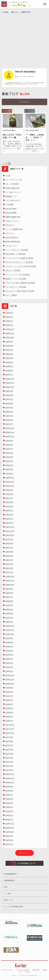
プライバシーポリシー (7, 970)
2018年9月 (9, 690)
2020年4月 (9, 612)
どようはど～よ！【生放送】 (16, 289)
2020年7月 (9, 599)
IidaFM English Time (13, 219)
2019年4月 (9, 661)
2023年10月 (10, 438)
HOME (6, 12)
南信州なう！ (10, 227)
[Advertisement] (24, 40)
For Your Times (11, 211)
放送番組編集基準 (10, 876)
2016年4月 (9, 809)
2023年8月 (9, 447)
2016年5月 (9, 805)
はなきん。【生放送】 (13, 272)
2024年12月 (10, 381)
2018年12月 (10, 677)
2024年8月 (9, 397)
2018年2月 (9, 719)
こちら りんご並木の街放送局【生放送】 (20, 285)
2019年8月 (9, 645)
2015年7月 (9, 846)
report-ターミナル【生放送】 (16, 281)
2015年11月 (10, 830)
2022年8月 (9, 496)
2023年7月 (9, 451)
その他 (8, 178)
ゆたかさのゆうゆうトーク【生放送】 (19, 264)
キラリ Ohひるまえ (12, 202)
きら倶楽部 (9, 207)
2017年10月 (10, 735)
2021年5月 (9, 558)
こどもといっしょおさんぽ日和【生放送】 (21, 268)
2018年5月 (9, 706)
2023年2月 (9, 471)
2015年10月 (10, 834)
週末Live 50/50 (11, 215)
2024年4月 (9, 414)
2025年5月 (9, 360)
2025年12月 (10, 331)
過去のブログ (24, 855)
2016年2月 (9, 817)
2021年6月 (9, 554)
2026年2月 (9, 323)
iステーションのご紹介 (23, 970)
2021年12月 (10, 529)
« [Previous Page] (3, 164)
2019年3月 (9, 665)
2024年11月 (10, 385)
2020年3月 (9, 616)
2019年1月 (9, 673)
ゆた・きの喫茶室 (12, 186)
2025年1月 (9, 377)
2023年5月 (9, 459)
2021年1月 (9, 574)
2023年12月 (10, 430)
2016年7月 (9, 797)
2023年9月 (9, 443)
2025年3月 (9, 368)
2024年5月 (9, 410)
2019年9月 (9, 640)
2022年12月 (10, 480)
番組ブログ (15, 12)
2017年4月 (9, 760)
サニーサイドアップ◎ (14, 182)
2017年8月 (9, 743)
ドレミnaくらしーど (13, 194)
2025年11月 (10, 335)
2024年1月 (9, 426)
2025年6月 (9, 356)
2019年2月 (9, 669)
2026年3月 (9, 319)
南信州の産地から (12, 240)
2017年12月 (10, 727)
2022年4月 (9, 513)
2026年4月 (9, 315)
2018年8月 (9, 694)
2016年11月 (10, 780)
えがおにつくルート (13, 223)
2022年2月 (9, 521)
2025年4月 (9, 364)
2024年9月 (9, 393)
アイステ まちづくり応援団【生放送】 (20, 260)
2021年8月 (9, 546)
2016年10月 (10, 785)
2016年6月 (9, 801)
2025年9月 (9, 344)
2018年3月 (9, 714)
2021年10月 (10, 537)
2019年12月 (10, 628)
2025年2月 (9, 373)
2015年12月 (10, 826)
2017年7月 (9, 747)
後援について (9, 902)
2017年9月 (9, 739)
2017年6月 (9, 752)
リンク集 (7, 896)
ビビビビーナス (11, 248)
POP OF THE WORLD (25, 72)
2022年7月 (9, 500)
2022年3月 (9, 517)
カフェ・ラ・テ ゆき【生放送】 (18, 277)
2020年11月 (10, 583)
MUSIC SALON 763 (13, 244)
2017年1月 (9, 772)
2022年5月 (9, 508)
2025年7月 (9, 352)
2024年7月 (9, 401)
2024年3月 (9, 418)
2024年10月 (10, 389)
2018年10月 (10, 686)
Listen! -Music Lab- (12, 190)
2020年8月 (9, 595)
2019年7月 (9, 649)
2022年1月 (9, 525)
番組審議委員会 (10, 882)
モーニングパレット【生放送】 (17, 252)
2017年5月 (9, 756)
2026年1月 (9, 327)
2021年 (24, 12)
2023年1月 (9, 476)
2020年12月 (10, 579)
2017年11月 (10, 731)
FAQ (6, 889)
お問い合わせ (36, 970)
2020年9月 (9, 591)
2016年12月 (10, 776)
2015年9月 (9, 838)
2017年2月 (9, 768)
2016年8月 (9, 793)
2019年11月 (10, 632)
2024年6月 (9, 405)
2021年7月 (9, 550)
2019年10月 (10, 636)
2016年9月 (9, 789)
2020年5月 (9, 607)
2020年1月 (9, 624)
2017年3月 (9, 764)
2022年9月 (9, 492)
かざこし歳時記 (11, 297)
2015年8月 (9, 842)
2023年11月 (10, 434)
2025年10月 (10, 340)
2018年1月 (9, 723)
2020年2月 (9, 620)
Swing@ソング (11, 198)
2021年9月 (9, 541)
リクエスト (27, 972)
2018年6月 (9, 702)
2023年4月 (9, 463)
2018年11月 (10, 681)
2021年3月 (9, 566)
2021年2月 (9, 570)
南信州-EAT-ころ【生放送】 (16, 256)
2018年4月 (9, 710)
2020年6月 (9, 603)
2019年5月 (9, 657)
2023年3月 (9, 467)
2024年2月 (9, 422)
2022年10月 (10, 488)
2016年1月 (9, 822)
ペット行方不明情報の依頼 (13, 909)
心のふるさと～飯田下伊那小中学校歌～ (20, 293)
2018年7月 (9, 698)
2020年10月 (10, 587)
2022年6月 (9, 504)
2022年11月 (10, 484)
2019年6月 (9, 653)
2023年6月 (9, 455)
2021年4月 (9, 562)
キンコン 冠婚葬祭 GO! (14, 231)
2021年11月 (10, 533)
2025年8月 (9, 348)
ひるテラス (9, 235)
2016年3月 (9, 813)
